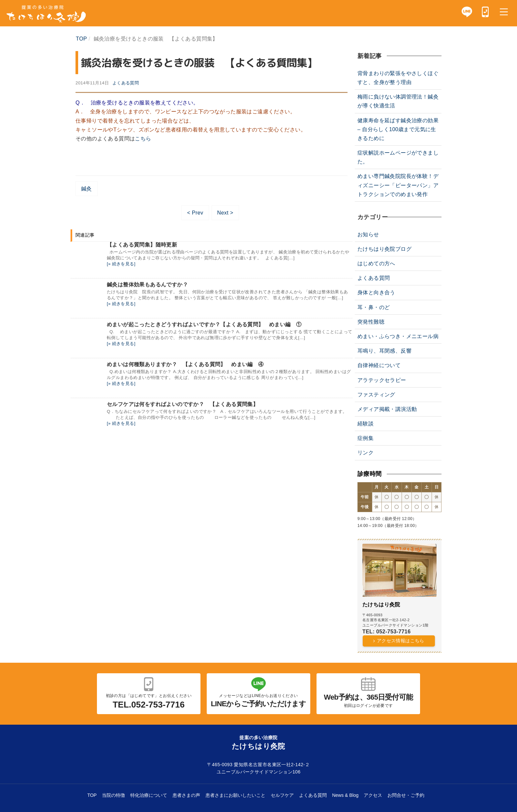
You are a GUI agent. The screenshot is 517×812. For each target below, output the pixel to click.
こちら (143, 139)
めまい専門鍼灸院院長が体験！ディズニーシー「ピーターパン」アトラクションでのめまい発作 (398, 185)
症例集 (365, 438)
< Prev (195, 213)
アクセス (373, 795)
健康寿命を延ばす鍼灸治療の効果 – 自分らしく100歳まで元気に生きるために (398, 129)
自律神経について (379, 365)
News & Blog (345, 795)
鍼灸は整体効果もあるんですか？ (147, 285)
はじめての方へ (376, 263)
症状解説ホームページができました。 (398, 157)
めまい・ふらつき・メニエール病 (398, 336)
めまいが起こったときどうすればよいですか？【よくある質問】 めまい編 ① (204, 324)
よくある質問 (126, 83)
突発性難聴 (371, 322)
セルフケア (282, 795)
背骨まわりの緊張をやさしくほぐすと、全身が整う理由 (398, 78)
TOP (92, 795)
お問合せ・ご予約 (406, 795)
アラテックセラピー (382, 380)
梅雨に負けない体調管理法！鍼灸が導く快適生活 (398, 101)
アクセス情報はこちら (401, 641)
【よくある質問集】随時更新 (142, 245)
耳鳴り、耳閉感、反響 (384, 351)
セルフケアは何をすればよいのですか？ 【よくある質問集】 (182, 404)
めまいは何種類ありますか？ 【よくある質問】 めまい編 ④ (185, 364)
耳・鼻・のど (374, 307)
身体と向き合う (376, 292)
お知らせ (368, 234)
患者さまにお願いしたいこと (235, 795)
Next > (225, 213)
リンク (365, 453)
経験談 (365, 424)
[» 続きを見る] (121, 264)
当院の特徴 (113, 795)
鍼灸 (87, 189)
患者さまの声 (186, 795)
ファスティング (376, 395)
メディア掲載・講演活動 (387, 409)
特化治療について (149, 795)
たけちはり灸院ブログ (384, 249)
